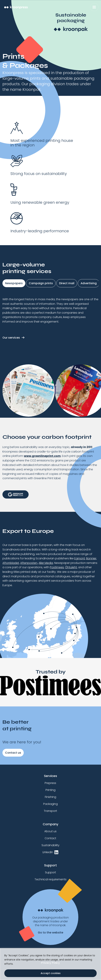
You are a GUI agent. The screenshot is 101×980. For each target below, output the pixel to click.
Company (50, 824)
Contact (50, 838)
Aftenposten (29, 563)
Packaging (50, 804)
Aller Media (46, 563)
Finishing (50, 797)
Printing (50, 790)
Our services (11, 338)
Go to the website (50, 933)
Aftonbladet (11, 563)
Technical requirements (50, 879)
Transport (50, 811)
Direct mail (67, 283)
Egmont (80, 558)
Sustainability (50, 845)
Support (50, 865)
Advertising (89, 283)
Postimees (57, 567)
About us (50, 831)
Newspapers (14, 283)
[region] (50, 964)
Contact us (13, 753)
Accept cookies (51, 973)
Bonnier (91, 558)
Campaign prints (41, 283)
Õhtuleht (71, 567)
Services (50, 776)
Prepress (50, 783)
